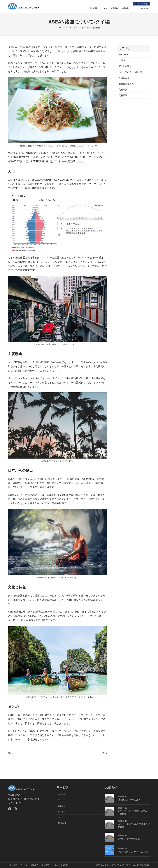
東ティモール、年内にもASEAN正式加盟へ (133, 813)
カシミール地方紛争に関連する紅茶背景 (134, 826)
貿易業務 (97, 28)
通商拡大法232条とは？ (129, 800)
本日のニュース (86, 28)
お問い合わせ (141, 4)
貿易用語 (123, 96)
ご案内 (122, 60)
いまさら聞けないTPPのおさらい (134, 852)
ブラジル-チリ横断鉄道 (129, 839)
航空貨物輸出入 (126, 84)
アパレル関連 (125, 66)
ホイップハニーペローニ (130, 72)
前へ (10, 753)
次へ (105, 753)
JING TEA (123, 54)
